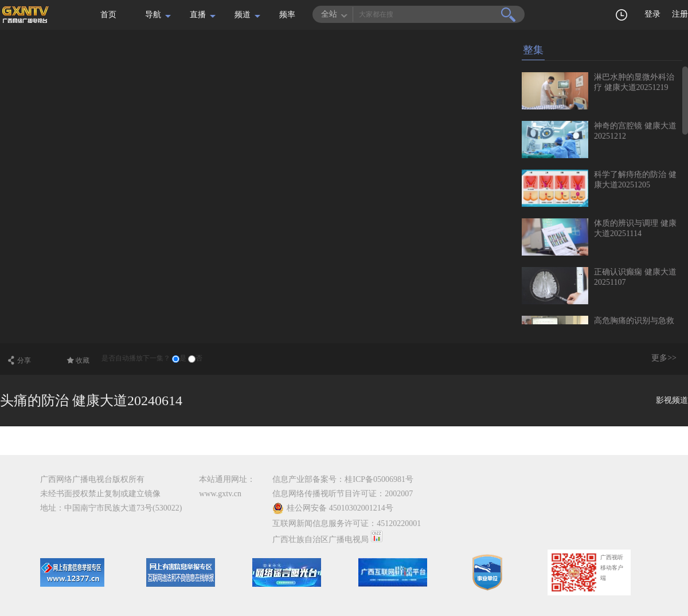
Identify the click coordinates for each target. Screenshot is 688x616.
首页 (108, 15)
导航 (153, 15)
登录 (652, 14)
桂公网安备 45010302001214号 (333, 508)
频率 (287, 15)
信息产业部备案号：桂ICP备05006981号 (343, 479)
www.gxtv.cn (220, 494)
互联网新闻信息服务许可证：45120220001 (347, 523)
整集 (533, 50)
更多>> (664, 358)
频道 (243, 15)
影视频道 (672, 400)
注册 (680, 14)
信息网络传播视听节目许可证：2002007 (343, 494)
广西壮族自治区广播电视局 (320, 540)
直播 (198, 15)
